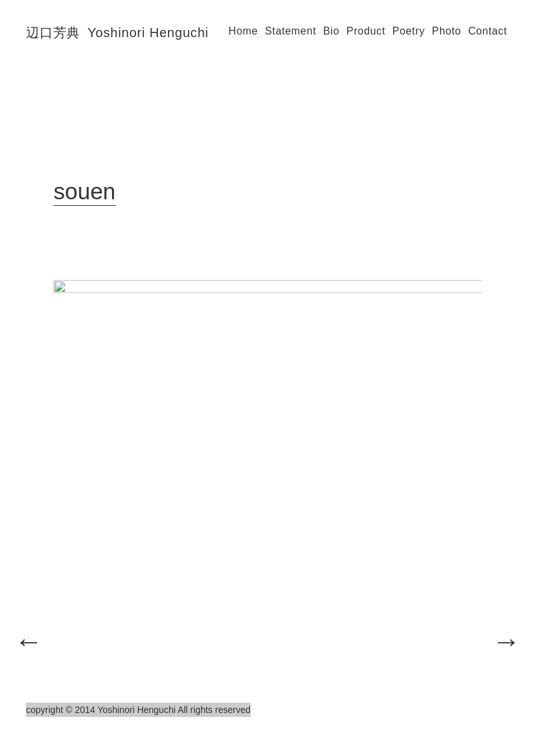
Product (366, 31)
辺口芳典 (117, 33)
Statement (291, 31)
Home (243, 31)
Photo (447, 31)
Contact (487, 31)
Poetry (409, 31)
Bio (332, 31)
